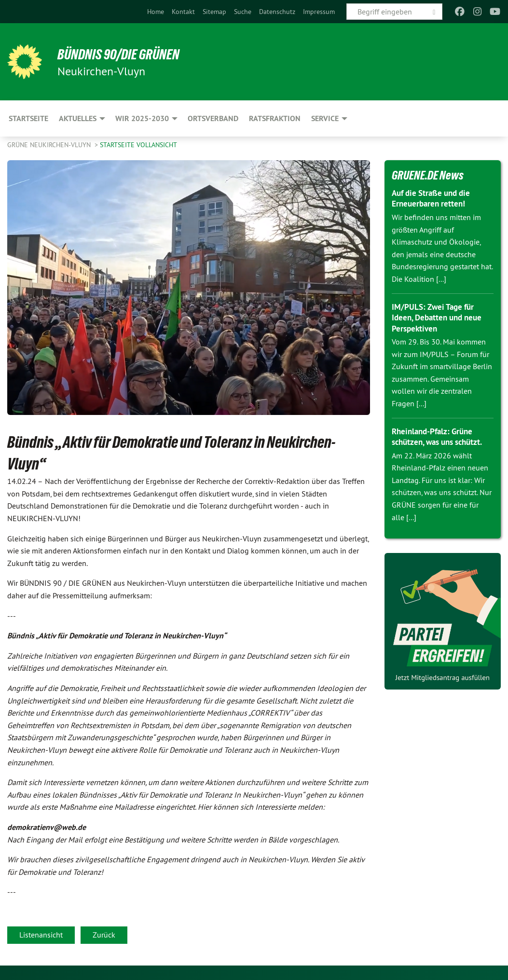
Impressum (319, 12)
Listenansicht (41, 935)
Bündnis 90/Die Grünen (126, 54)
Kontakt (183, 12)
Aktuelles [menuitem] (78, 118)
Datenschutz (277, 12)
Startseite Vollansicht (138, 145)
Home (156, 12)
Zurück (104, 935)
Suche (243, 12)
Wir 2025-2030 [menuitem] (142, 118)
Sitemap (214, 12)
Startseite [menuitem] (28, 118)
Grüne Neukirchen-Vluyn (50, 145)
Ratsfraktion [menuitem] (275, 118)
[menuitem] (156, 12)
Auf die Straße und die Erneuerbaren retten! (434, 198)
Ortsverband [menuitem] (213, 118)
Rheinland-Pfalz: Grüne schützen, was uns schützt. (441, 437)
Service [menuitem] (325, 118)
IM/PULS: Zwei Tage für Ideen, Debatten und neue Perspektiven (440, 317)
